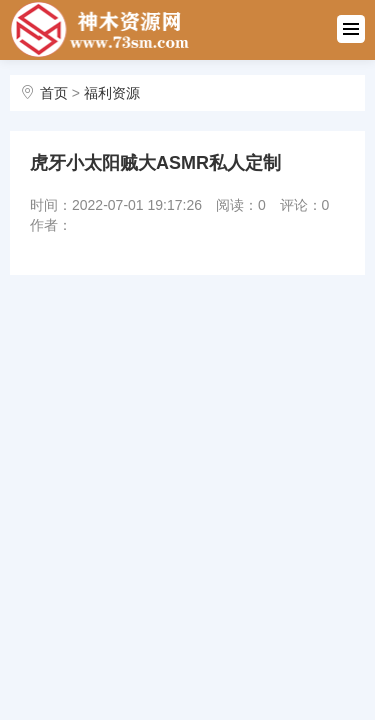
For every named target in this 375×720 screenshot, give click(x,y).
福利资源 (112, 93)
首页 (54, 93)
